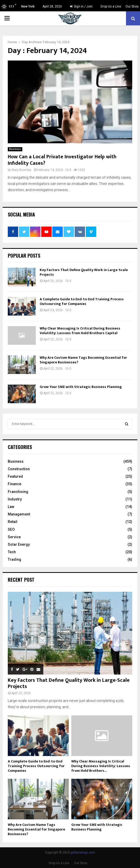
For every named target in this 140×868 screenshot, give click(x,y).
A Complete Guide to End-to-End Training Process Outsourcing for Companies (82, 301)
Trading (15, 559)
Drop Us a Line (111, 6)
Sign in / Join (81, 6)
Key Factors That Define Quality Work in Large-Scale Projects (84, 272)
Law (11, 507)
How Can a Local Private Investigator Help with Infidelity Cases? (62, 160)
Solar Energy (19, 544)
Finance (15, 484)
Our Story (132, 6)
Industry (15, 499)
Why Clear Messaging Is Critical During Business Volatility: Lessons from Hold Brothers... (101, 766)
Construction (19, 469)
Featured (15, 476)
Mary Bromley (22, 170)
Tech (12, 552)
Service (14, 537)
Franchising (18, 492)
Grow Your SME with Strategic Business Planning (81, 387)
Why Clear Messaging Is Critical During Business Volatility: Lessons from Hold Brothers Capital (80, 331)
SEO (11, 529)
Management (19, 514)
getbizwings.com (83, 852)
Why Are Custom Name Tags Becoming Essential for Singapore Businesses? (83, 360)
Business (15, 149)
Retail (13, 522)
